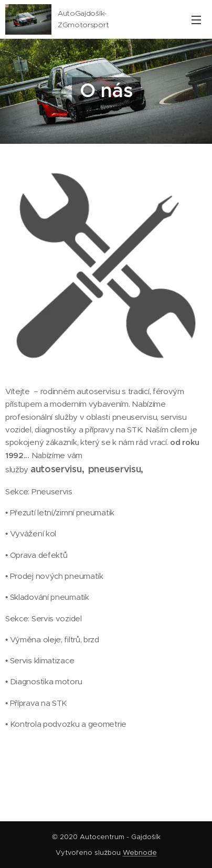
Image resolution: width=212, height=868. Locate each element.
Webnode (140, 853)
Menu (196, 20)
